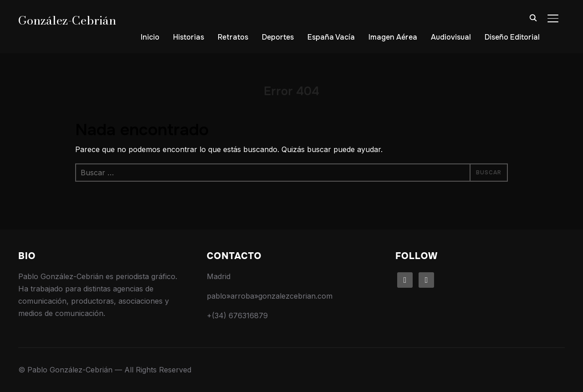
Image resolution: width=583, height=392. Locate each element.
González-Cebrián (67, 20)
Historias (189, 37)
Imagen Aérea (393, 37)
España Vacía (331, 37)
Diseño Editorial (512, 37)
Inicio (150, 37)
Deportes (278, 37)
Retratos (233, 37)
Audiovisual (451, 37)
